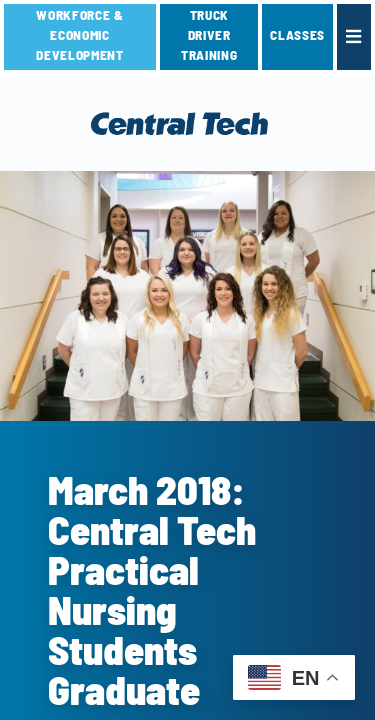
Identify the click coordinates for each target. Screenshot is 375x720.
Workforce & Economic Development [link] (79, 35)
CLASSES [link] (297, 35)
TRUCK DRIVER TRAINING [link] (209, 35)
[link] (354, 37)
